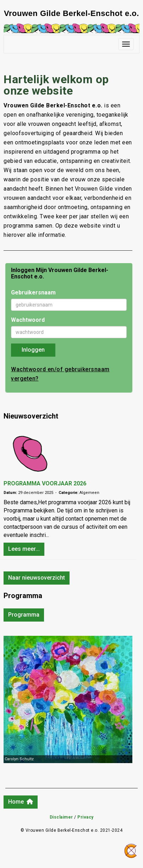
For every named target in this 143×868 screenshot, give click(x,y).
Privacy (86, 817)
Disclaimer (61, 817)
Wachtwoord (28, 320)
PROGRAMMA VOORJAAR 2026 (45, 483)
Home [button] (21, 802)
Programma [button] (24, 615)
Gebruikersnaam (33, 292)
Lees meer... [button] (24, 549)
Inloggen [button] (33, 350)
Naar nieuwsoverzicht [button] (37, 578)
